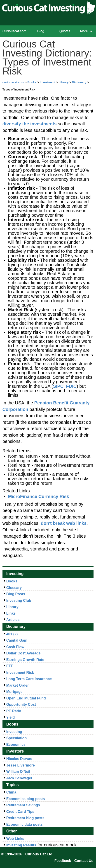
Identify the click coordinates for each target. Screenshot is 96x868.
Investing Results (21, 845)
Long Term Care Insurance (29, 679)
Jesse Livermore (21, 765)
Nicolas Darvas (19, 759)
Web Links (15, 839)
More (86, 31)
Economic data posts (25, 824)
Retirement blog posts (25, 818)
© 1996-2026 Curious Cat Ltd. (27, 854)
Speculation (17, 738)
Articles (13, 620)
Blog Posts (16, 594)
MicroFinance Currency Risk (39, 496)
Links (11, 613)
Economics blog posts (26, 799)
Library (64, 82)
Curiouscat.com (14, 31)
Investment (48, 82)
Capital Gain (17, 640)
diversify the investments (30, 124)
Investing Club (19, 601)
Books (32, 82)
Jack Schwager (19, 778)
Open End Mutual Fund (26, 698)
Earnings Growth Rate (25, 660)
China (11, 792)
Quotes (65, 31)
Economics (16, 745)
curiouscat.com (13, 82)
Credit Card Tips (20, 812)
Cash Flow (15, 647)
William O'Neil (18, 772)
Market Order (18, 685)
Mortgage (14, 692)
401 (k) (12, 634)
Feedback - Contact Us (74, 861)
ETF (10, 666)
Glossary (14, 588)
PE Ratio (14, 711)
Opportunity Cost (21, 705)
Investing (14, 732)
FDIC (71, 386)
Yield (11, 717)
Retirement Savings (23, 805)
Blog (41, 31)
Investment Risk (20, 673)
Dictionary (79, 82)
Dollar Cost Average (23, 653)
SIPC (58, 386)
